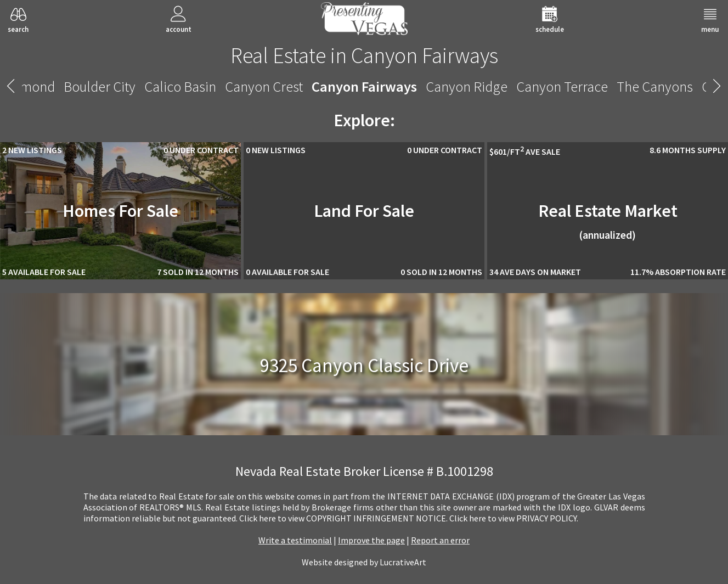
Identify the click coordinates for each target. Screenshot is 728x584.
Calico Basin (180, 86)
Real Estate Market (608, 221)
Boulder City (100, 86)
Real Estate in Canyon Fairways (364, 55)
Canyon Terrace (562, 86)
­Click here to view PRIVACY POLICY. (514, 518)
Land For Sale (364, 211)
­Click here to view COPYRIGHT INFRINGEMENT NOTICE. (343, 518)
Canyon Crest (264, 86)
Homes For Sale (120, 211)
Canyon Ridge (467, 86)
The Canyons (655, 86)
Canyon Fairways (364, 86)
